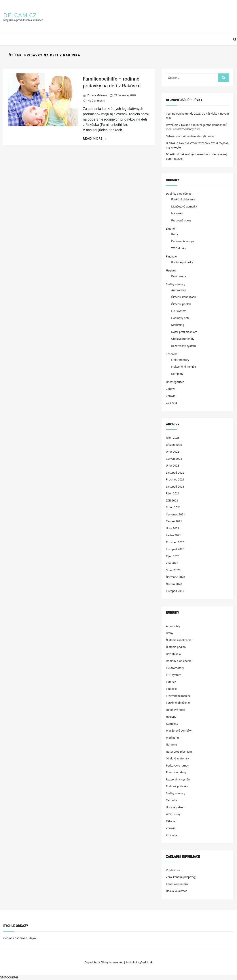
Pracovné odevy (181, 220)
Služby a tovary (175, 284)
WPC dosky (178, 248)
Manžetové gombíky (184, 207)
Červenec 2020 (175, 577)
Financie (171, 257)
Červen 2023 (174, 459)
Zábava (171, 389)
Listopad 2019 (175, 591)
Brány (175, 234)
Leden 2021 (173, 535)
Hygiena (171, 270)
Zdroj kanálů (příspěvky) (181, 877)
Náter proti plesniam (184, 332)
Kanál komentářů (177, 884)
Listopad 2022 (175, 473)
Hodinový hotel (181, 318)
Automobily (178, 290)
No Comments (96, 101)
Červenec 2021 (175, 514)
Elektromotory (180, 360)
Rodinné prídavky (182, 262)
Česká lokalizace (177, 891)
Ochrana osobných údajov (20, 938)
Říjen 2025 (173, 438)
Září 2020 (172, 563)
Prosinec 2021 (175, 479)
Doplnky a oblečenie (179, 194)
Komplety (177, 374)
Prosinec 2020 (175, 542)
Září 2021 (172, 501)
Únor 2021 (173, 528)
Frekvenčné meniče (184, 367)
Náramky (177, 213)
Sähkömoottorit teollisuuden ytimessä (190, 136)
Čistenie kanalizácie (184, 297)
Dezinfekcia (179, 276)
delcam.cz (20, 15)
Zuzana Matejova (97, 95)
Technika (172, 354)
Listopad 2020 (175, 549)
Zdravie (171, 396)
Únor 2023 (173, 466)
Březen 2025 (174, 445)
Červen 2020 (174, 584)
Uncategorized (175, 382)
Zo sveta (171, 403)
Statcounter (9, 977)
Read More (95, 138)
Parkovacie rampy (183, 241)
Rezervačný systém (183, 346)
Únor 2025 (173, 452)
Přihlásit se (173, 870)
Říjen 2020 (173, 556)
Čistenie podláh (181, 304)
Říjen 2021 (173, 493)
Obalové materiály (183, 339)
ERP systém (179, 311)
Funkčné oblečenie (183, 199)
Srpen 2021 (173, 507)
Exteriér (171, 229)
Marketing (178, 325)
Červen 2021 (174, 521)
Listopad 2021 (175, 487)
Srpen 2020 (173, 570)
